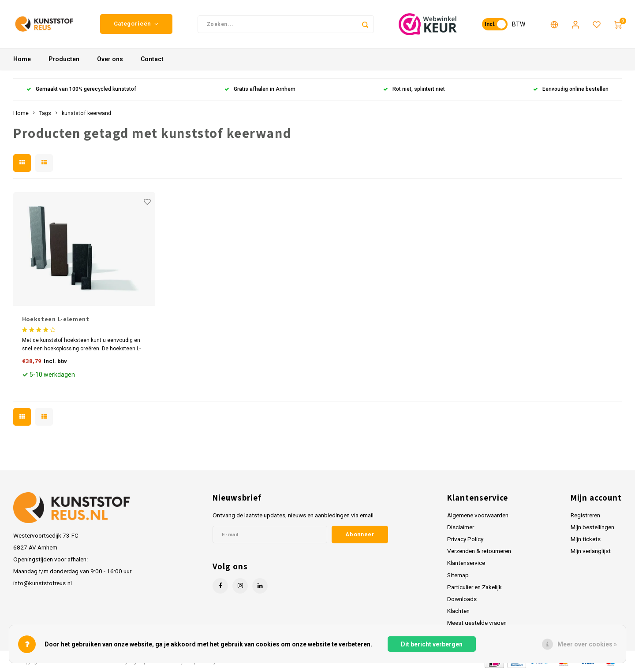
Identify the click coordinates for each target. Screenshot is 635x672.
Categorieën (136, 24)
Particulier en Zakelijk (474, 587)
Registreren (585, 515)
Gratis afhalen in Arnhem (260, 89)
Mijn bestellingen (592, 527)
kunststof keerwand (86, 113)
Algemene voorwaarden (478, 515)
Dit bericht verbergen (432, 644)
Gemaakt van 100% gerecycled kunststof (81, 89)
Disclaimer (461, 527)
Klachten (458, 611)
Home (22, 59)
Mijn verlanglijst (591, 551)
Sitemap (458, 575)
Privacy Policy (465, 539)
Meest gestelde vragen (477, 623)
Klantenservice (466, 563)
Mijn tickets (586, 539)
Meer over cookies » (587, 644)
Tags (45, 113)
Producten (64, 59)
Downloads (462, 599)
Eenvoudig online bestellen (571, 89)
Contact (152, 59)
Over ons (110, 59)
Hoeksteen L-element (56, 319)
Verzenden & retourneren (479, 551)
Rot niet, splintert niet (414, 89)
